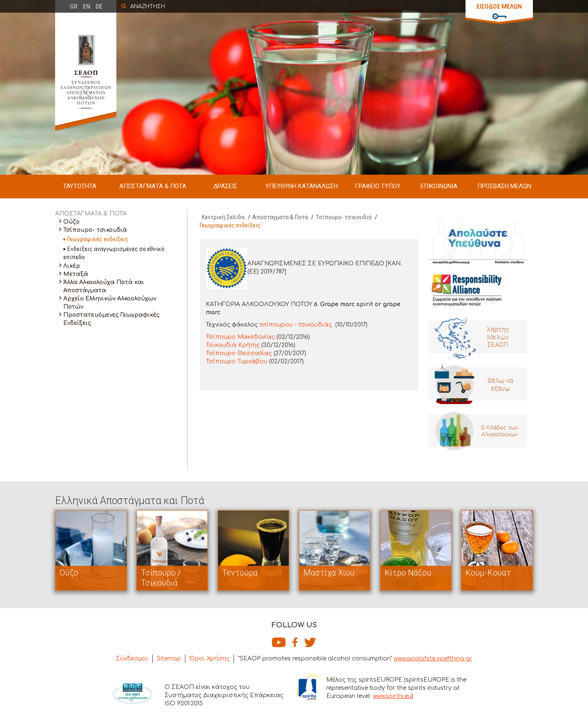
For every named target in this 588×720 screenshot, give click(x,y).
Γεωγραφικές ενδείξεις (98, 239)
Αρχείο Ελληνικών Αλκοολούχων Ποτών (110, 303)
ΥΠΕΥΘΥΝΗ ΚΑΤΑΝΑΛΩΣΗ (302, 186)
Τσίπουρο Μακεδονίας (240, 337)
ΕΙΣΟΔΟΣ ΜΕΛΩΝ (499, 7)
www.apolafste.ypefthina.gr (433, 659)
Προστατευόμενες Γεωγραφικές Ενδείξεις (111, 319)
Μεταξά (76, 274)
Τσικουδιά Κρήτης (233, 345)
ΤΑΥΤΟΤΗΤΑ (80, 186)
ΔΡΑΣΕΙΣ (225, 186)
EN (87, 7)
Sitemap (169, 659)
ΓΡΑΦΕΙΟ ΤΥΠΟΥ (378, 186)
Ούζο (71, 222)
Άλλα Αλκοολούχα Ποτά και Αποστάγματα (104, 286)
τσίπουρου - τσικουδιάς (296, 325)
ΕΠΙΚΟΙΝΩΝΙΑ (439, 186)
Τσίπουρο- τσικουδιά (95, 230)
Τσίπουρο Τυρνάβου (237, 361)
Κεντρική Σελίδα (223, 217)
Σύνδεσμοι (132, 659)
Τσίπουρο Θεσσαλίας (239, 353)
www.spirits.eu (392, 696)
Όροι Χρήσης (209, 659)
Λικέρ (72, 266)
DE (99, 7)
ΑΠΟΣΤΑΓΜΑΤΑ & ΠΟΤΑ (153, 186)
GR (74, 7)
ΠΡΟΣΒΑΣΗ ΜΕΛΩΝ (504, 186)
